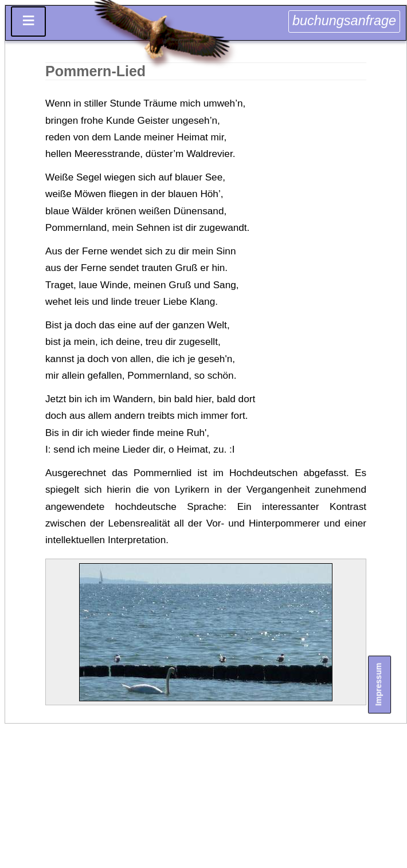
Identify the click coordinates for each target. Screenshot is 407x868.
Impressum (378, 684)
